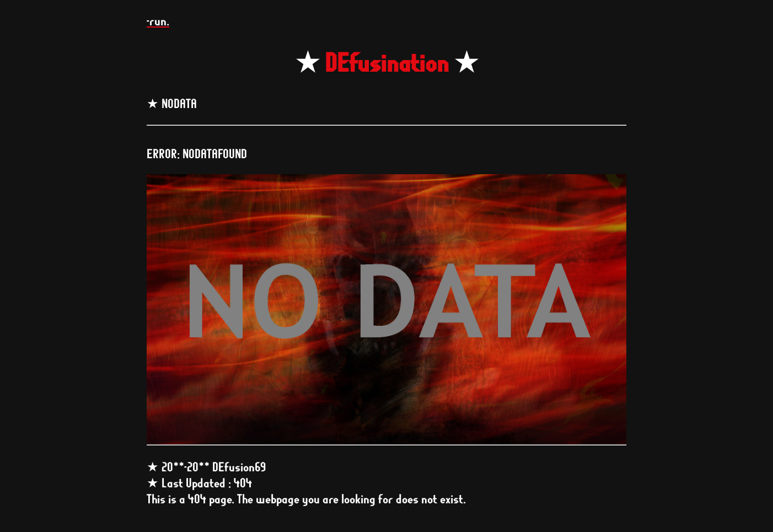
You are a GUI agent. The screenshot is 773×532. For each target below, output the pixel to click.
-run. (158, 20)
